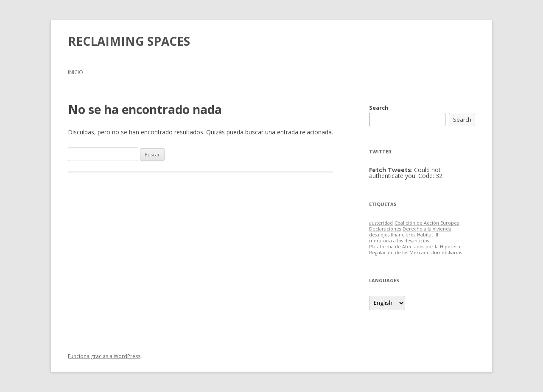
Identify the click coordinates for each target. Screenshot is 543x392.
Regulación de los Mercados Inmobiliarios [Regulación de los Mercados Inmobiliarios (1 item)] (416, 253)
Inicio (76, 72)
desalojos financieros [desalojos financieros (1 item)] (392, 235)
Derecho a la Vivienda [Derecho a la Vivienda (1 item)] (427, 229)
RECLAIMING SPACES (129, 41)
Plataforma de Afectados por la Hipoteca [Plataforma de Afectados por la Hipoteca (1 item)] (415, 247)
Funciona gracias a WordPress (104, 356)
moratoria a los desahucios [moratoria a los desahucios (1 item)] (399, 241)
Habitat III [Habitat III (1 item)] (428, 235)
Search (379, 108)
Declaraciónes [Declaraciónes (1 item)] (385, 229)
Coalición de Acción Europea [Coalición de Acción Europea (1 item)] (427, 223)
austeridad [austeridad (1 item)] (381, 223)
